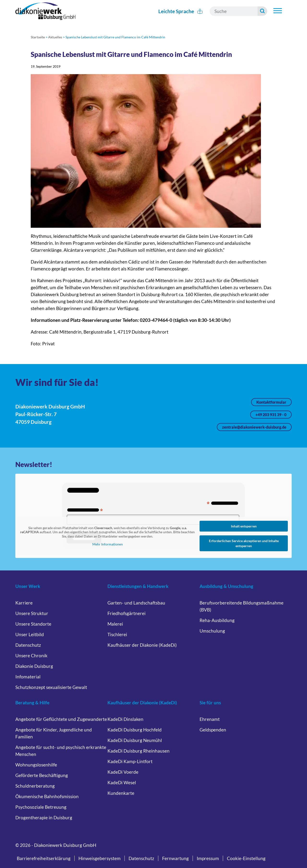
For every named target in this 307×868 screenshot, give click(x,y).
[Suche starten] (263, 11)
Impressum (208, 858)
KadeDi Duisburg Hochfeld (135, 730)
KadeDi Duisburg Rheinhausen (139, 751)
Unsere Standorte (33, 624)
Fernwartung (175, 858)
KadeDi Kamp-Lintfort (130, 761)
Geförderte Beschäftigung (42, 775)
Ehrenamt (210, 719)
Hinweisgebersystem (100, 858)
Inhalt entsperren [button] (244, 526)
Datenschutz (28, 645)
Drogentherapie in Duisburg (44, 817)
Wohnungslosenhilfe (36, 765)
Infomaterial (28, 677)
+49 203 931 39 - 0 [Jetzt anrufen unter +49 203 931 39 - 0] (271, 415)
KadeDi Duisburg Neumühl (135, 740)
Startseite (38, 37)
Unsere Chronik (31, 655)
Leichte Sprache (181, 11)
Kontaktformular (271, 402)
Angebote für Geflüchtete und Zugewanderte (61, 719)
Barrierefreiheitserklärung (44, 858)
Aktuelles (55, 37)
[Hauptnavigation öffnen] (277, 11)
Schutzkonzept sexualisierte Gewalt (51, 687)
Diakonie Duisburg (34, 666)
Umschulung (212, 631)
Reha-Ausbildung (217, 620)
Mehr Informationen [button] (108, 544)
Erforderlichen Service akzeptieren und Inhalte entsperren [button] (244, 543)
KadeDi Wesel (122, 782)
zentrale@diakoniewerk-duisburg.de (254, 427)
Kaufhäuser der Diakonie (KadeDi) (142, 645)
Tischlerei (117, 634)
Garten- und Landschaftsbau (136, 603)
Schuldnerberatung (35, 786)
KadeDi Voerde (123, 772)
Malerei (115, 624)
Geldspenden (213, 730)
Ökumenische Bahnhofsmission (47, 796)
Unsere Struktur (32, 613)
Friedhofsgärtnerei (127, 613)
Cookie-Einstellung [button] (246, 858)
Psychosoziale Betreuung (41, 807)
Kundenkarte (121, 793)
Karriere (24, 603)
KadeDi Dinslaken (125, 719)
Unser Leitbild (30, 634)
